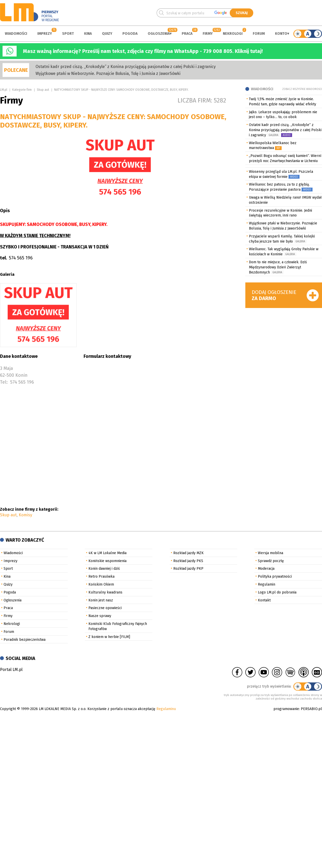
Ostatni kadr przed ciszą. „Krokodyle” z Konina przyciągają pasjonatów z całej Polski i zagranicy (126, 67)
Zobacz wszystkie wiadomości (302, 89)
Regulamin (267, 584)
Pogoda (130, 34)
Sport (68, 34)
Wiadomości (16, 34)
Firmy (208, 34)
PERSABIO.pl (311, 709)
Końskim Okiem (101, 584)
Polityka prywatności (275, 576)
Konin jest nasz (101, 600)
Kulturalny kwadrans (105, 592)
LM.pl (4, 90)
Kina (88, 34)
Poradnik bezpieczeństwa (25, 640)
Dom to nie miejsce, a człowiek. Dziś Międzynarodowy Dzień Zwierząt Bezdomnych (278, 267)
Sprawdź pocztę (271, 561)
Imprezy (45, 34)
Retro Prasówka (101, 576)
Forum (259, 34)
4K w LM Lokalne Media (107, 553)
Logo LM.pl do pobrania (277, 592)
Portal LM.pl (11, 670)
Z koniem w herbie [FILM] (109, 637)
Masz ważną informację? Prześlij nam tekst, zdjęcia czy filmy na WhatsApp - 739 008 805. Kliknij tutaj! (143, 51)
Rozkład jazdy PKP (188, 569)
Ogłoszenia (159, 34)
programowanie (286, 709)
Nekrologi (233, 34)
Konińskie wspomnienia (107, 561)
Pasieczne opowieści (105, 608)
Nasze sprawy (100, 616)
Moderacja (266, 569)
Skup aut (43, 90)
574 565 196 (22, 382)
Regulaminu (166, 709)
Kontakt (264, 600)
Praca (187, 34)
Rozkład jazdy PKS (188, 561)
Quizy (107, 34)
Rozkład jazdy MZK (188, 553)
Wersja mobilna (271, 553)
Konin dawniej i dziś (104, 569)
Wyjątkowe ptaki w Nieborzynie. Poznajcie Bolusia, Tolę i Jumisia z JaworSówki (108, 73)
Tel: (4, 382)
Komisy (25, 515)
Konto (281, 34)
